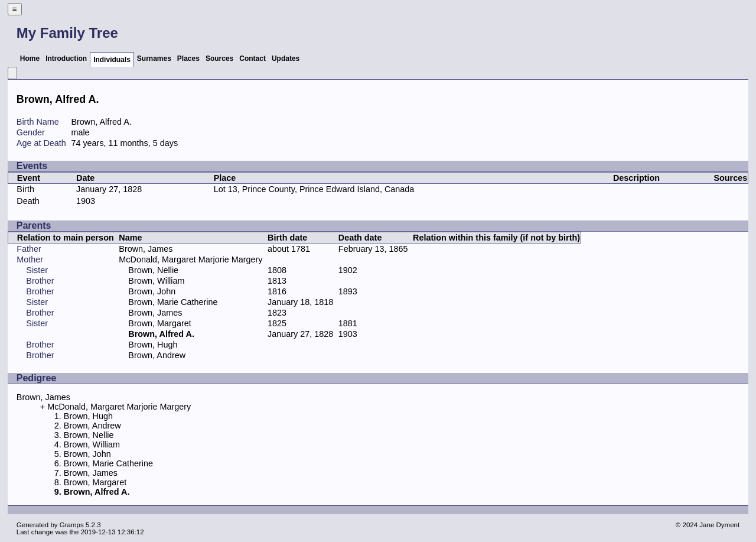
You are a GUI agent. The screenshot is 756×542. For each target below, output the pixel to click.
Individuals (112, 60)
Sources (219, 59)
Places (188, 59)
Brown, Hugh (153, 345)
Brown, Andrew (157, 355)
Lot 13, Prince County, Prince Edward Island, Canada (314, 189)
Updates (286, 59)
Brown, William (156, 281)
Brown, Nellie (153, 270)
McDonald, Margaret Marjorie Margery (190, 259)
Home (30, 59)
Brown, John (152, 291)
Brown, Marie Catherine (173, 302)
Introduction (66, 59)
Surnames (154, 59)
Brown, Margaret (159, 323)
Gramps (72, 525)
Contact (252, 59)
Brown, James (146, 249)
